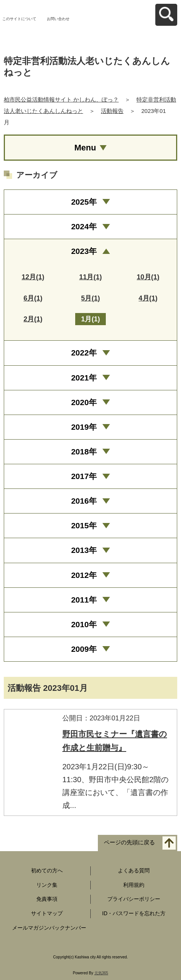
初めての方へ (47, 870)
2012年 (84, 575)
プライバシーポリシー (134, 899)
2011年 (84, 600)
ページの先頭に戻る (129, 842)
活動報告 (112, 111)
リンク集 (47, 885)
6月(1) (33, 298)
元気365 (101, 973)
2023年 (84, 251)
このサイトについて (19, 19)
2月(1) (33, 319)
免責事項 (47, 899)
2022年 (84, 353)
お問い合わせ (58, 19)
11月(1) (90, 277)
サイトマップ (47, 913)
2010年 (84, 624)
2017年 (84, 476)
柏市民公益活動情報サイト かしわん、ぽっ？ (61, 99)
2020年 (84, 402)
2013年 (84, 550)
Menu (85, 148)
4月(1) (148, 298)
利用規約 (134, 885)
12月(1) (33, 277)
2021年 (84, 378)
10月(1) (148, 277)
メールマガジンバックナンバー (49, 928)
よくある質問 (134, 870)
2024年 (84, 226)
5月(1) (90, 298)
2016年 (84, 501)
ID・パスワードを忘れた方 (134, 913)
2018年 (84, 452)
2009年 (84, 649)
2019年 (84, 427)
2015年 (84, 525)
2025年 (84, 202)
